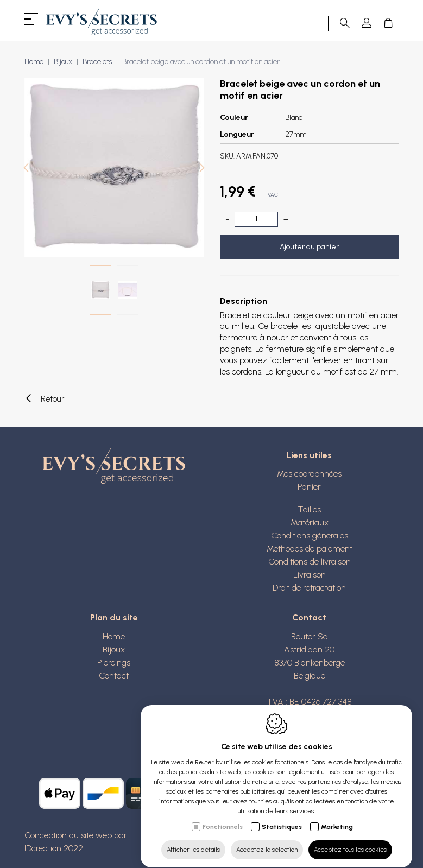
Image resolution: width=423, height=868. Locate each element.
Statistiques (282, 816)
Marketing (337, 816)
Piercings (114, 663)
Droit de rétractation (309, 588)
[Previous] (26, 169)
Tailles (309, 509)
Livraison (310, 575)
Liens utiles (309, 455)
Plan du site (114, 617)
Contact (114, 676)
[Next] (202, 169)
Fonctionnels (223, 816)
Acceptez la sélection (267, 839)
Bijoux (63, 62)
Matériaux (310, 522)
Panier (309, 487)
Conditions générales (310, 536)
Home (34, 62)
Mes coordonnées (309, 474)
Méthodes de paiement (310, 549)
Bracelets (97, 62)
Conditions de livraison (310, 562)
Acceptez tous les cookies (350, 839)
